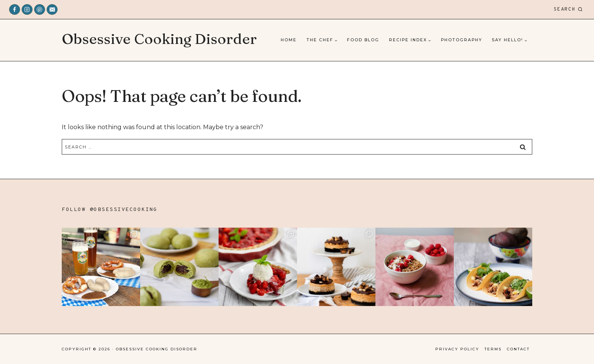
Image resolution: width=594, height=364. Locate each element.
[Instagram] (27, 10)
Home (289, 40)
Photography (462, 40)
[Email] (52, 10)
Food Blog (363, 40)
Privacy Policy (457, 349)
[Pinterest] (40, 10)
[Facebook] (15, 10)
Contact (518, 349)
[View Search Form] (568, 9)
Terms (493, 349)
